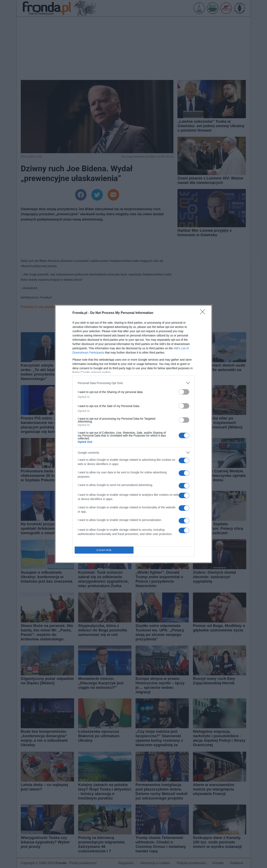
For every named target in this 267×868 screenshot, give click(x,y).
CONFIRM (104, 550)
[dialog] (133, 434)
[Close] (204, 313)
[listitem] (133, 383)
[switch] (184, 392)
